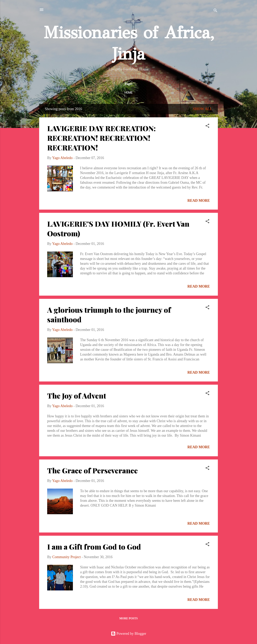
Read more (199, 201)
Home (128, 93)
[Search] (215, 11)
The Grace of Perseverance (92, 470)
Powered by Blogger (128, 634)
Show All (203, 109)
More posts (128, 618)
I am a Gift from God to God (94, 547)
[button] (207, 126)
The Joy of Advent (77, 396)
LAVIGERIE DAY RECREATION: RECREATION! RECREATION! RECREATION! (101, 138)
